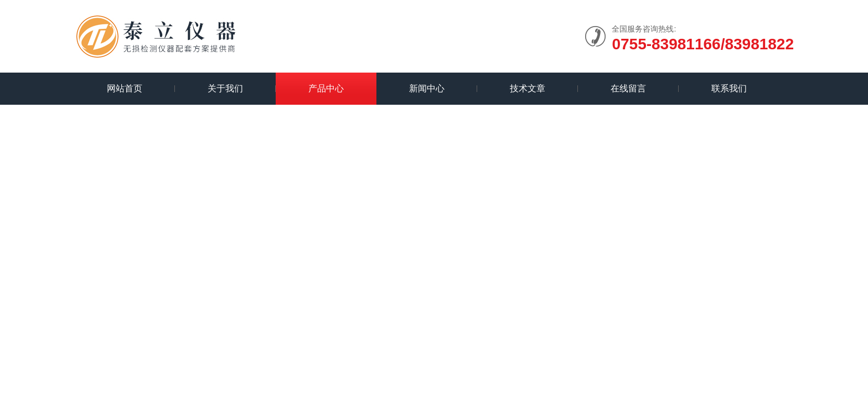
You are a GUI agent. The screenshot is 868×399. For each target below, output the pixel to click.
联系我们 (729, 88)
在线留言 (628, 88)
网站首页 (125, 88)
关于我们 (225, 88)
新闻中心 (427, 88)
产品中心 (326, 88)
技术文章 (528, 88)
